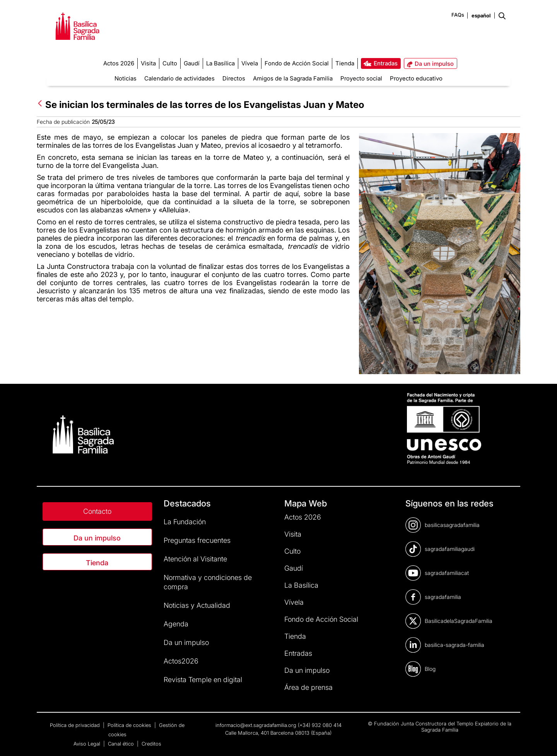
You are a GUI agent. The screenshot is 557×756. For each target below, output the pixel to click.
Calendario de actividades (179, 78)
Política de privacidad (76, 725)
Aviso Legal (88, 744)
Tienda (97, 563)
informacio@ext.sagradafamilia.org (256, 725)
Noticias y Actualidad (197, 605)
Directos (234, 78)
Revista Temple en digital (203, 680)
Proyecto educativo (416, 78)
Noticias (126, 78)
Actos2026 (181, 661)
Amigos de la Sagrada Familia (293, 78)
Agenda (176, 624)
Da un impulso (97, 538)
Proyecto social (361, 78)
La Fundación (185, 522)
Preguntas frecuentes (197, 540)
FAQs (458, 15)
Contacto (97, 511)
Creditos (151, 744)
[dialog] (470, 620)
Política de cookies (130, 725)
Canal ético (122, 744)
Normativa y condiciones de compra (208, 582)
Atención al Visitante (195, 559)
